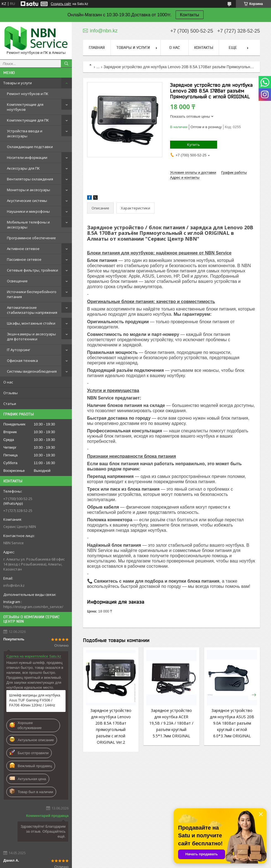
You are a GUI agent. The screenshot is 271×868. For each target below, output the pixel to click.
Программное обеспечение (31, 238)
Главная (97, 48)
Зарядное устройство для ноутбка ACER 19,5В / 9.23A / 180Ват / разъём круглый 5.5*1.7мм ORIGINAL (171, 723)
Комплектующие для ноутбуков (25, 107)
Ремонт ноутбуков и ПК (28, 94)
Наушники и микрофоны (28, 211)
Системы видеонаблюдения (32, 371)
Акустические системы (27, 201)
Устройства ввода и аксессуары (25, 133)
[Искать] (66, 64)
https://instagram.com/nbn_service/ (33, 607)
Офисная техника (22, 361)
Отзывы (11, 393)
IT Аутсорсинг (19, 350)
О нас (8, 382)
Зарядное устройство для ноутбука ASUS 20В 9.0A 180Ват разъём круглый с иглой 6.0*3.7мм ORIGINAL (232, 723)
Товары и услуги (18, 83)
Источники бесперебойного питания (32, 294)
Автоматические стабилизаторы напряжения (32, 310)
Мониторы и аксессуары (28, 190)
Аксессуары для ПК (23, 168)
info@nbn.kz (14, 585)
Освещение (17, 281)
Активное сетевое (23, 249)
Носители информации (27, 157)
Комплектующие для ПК (28, 120)
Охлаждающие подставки (30, 147)
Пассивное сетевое (24, 259)
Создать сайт (61, 4)
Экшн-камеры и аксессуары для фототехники (31, 336)
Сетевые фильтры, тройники (32, 270)
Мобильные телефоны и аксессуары (28, 225)
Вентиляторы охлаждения (30, 179)
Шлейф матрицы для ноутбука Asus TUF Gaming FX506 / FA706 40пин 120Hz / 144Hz (35, 700)
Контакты (190, 15)
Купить (194, 144)
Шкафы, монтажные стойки (31, 323)
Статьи (10, 404)
